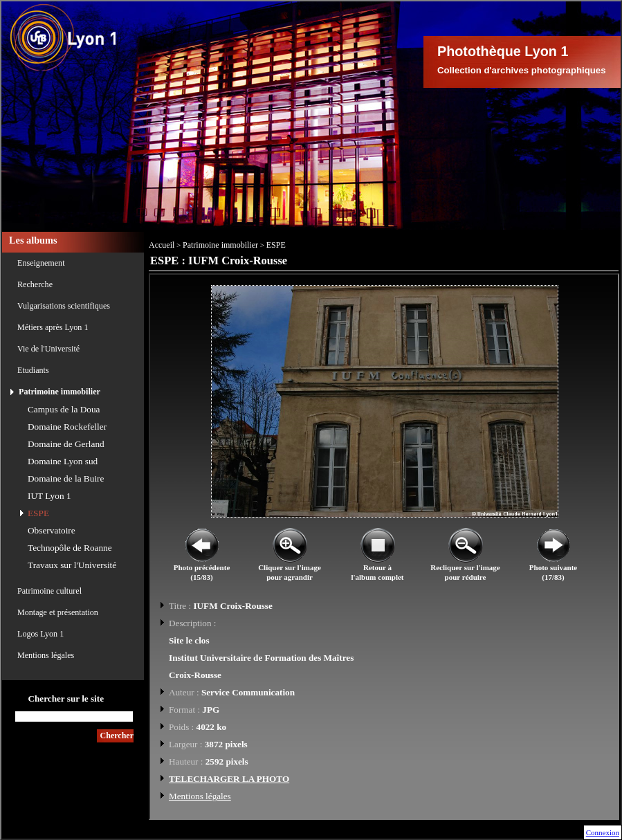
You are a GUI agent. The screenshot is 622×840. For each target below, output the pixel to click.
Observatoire (52, 530)
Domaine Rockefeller (67, 427)
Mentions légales (46, 655)
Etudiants (33, 370)
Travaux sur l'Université (72, 565)
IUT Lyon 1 (49, 496)
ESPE (38, 513)
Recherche (35, 284)
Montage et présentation (58, 612)
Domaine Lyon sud (63, 461)
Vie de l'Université (48, 349)
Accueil (162, 245)
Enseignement (41, 263)
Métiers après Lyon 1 (53, 327)
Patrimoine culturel (49, 591)
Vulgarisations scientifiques (64, 306)
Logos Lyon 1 (40, 634)
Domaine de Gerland (66, 444)
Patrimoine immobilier (60, 392)
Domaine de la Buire (66, 478)
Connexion (603, 832)
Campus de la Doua (64, 409)
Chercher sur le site (66, 699)
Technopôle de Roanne (70, 548)
